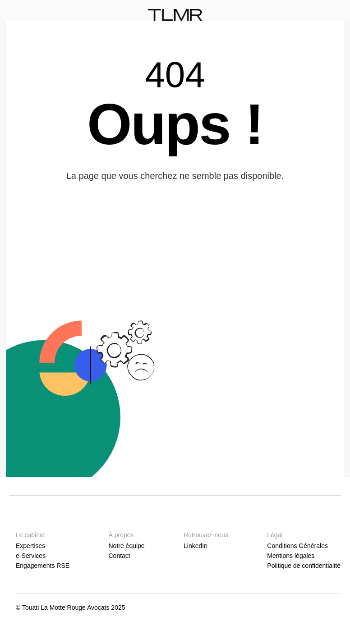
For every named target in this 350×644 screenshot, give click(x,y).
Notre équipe (126, 546)
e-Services (31, 556)
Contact (119, 556)
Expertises (30, 546)
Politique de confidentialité (304, 566)
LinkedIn (196, 546)
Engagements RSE (43, 566)
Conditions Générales (297, 546)
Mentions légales (291, 556)
